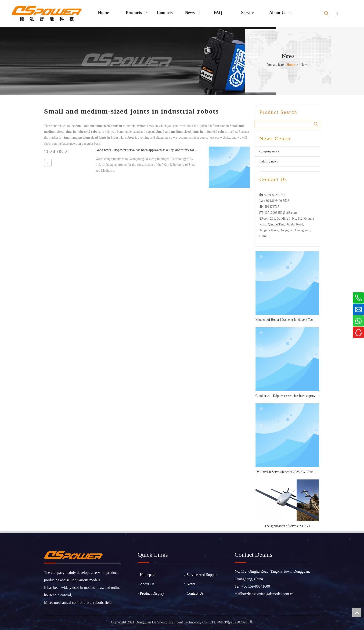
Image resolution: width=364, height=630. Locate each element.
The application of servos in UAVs (287, 526)
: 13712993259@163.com (278, 213)
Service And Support (202, 575)
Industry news (269, 161)
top (357, 612)
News (191, 584)
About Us (147, 584)
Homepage (148, 575)
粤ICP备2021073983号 (235, 622)
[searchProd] (283, 124)
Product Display (152, 593)
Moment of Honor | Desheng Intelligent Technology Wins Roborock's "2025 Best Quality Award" (287, 320)
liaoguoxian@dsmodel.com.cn (271, 594)
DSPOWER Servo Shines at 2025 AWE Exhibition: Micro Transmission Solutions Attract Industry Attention (287, 472)
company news (269, 151)
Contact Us (195, 593)
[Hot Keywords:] (326, 14)
